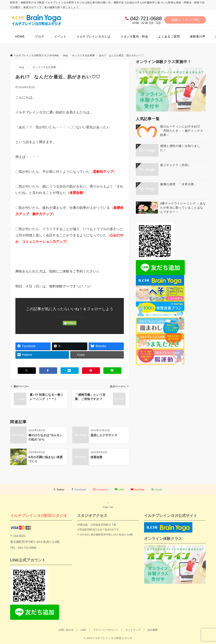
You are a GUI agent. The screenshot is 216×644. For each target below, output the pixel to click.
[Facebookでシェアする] (48, 371)
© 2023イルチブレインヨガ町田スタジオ (108, 638)
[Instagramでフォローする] (101, 489)
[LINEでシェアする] (112, 371)
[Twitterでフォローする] (59, 489)
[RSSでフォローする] (157, 489)
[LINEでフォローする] (119, 489)
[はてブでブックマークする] (70, 371)
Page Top (108, 505)
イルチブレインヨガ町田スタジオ (39, 516)
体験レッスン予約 (185, 20)
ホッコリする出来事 (44, 67)
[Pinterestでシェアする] (91, 371)
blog (21, 67)
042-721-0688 (146, 18)
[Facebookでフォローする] (79, 489)
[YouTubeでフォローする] (138, 489)
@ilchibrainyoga (70, 317)
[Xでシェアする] (27, 371)
